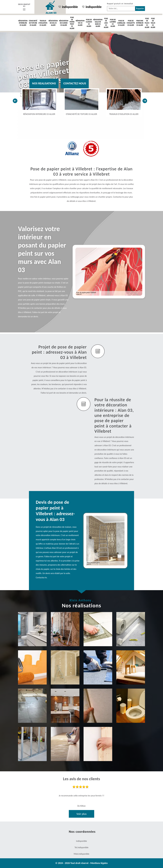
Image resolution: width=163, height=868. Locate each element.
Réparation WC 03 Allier (80, 23)
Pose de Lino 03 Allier (106, 23)
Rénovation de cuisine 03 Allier (64, 23)
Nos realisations (44, 83)
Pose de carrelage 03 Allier (121, 23)
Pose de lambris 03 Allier (113, 23)
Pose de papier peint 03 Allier (72, 23)
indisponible (68, 7)
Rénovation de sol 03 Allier (53, 23)
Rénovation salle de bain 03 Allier (98, 23)
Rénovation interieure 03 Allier (23, 23)
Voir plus (81, 814)
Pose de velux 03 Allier (153, 23)
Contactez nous (75, 83)
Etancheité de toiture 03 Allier (33, 23)
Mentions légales (99, 863)
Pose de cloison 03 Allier (89, 23)
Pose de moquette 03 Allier (131, 23)
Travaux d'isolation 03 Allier (43, 23)
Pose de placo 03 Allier (147, 23)
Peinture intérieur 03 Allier (140, 23)
